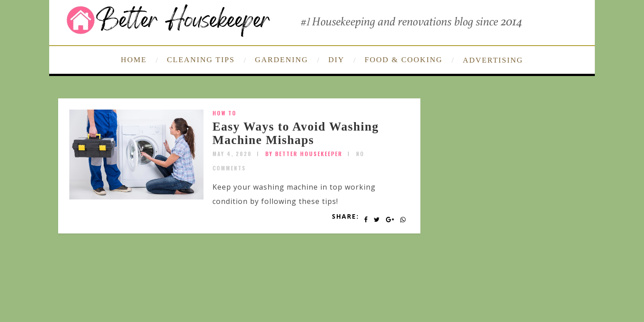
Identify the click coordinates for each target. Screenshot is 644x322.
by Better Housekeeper (304, 154)
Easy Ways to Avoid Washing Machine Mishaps (296, 133)
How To (225, 113)
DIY (336, 60)
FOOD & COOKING (403, 60)
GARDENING (282, 60)
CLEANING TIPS (201, 60)
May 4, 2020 (232, 154)
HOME (134, 60)
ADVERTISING (493, 60)
